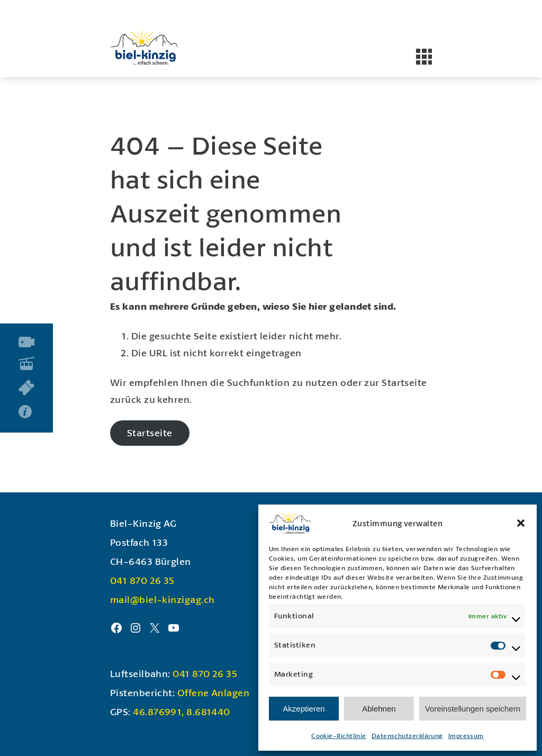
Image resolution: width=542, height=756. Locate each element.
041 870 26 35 (142, 580)
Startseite (150, 433)
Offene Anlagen (213, 692)
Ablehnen (379, 709)
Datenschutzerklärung (407, 736)
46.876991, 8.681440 (182, 712)
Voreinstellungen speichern (473, 709)
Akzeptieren (304, 709)
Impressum (466, 736)
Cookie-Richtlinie (339, 736)
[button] (521, 523)
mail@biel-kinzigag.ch (162, 599)
